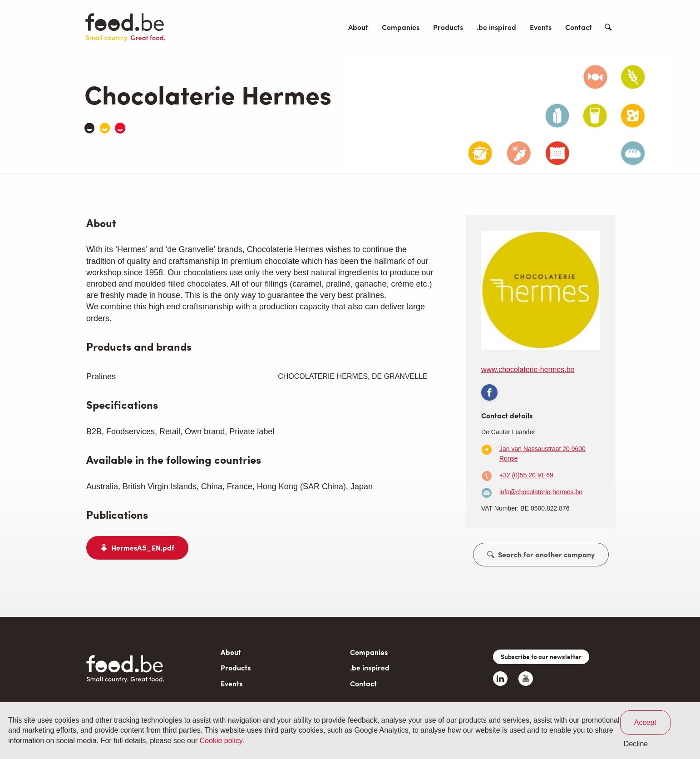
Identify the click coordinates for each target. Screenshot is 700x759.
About (358, 27)
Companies (401, 27)
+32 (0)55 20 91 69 (526, 475)
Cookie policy (221, 741)
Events (541, 27)
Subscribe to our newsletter (541, 656)
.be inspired (496, 27)
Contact (579, 27)
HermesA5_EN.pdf (143, 548)
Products (448, 27)
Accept (645, 722)
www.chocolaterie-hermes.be (528, 370)
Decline (636, 744)
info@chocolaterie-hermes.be (541, 492)
